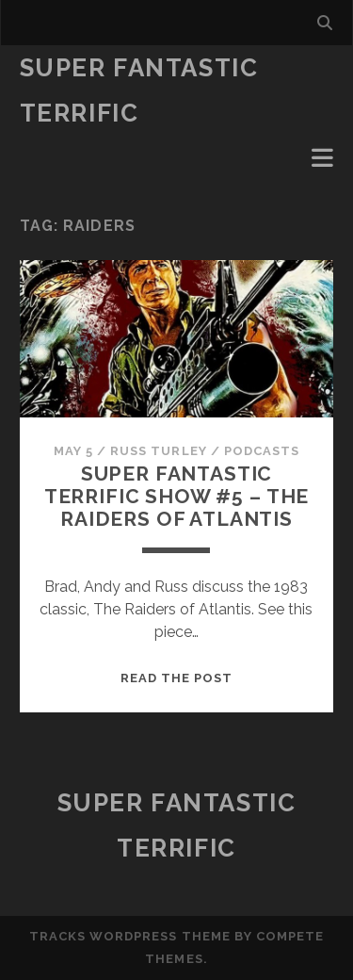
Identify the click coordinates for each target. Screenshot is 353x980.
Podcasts (262, 451)
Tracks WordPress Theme (130, 936)
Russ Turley (158, 451)
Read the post (177, 678)
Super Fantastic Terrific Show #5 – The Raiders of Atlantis (177, 496)
